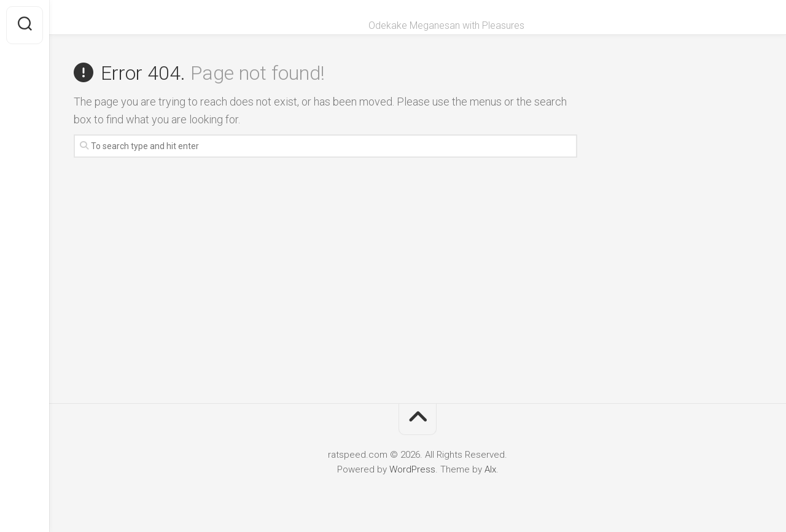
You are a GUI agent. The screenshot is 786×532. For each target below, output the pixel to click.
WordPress (412, 469)
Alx (490, 469)
